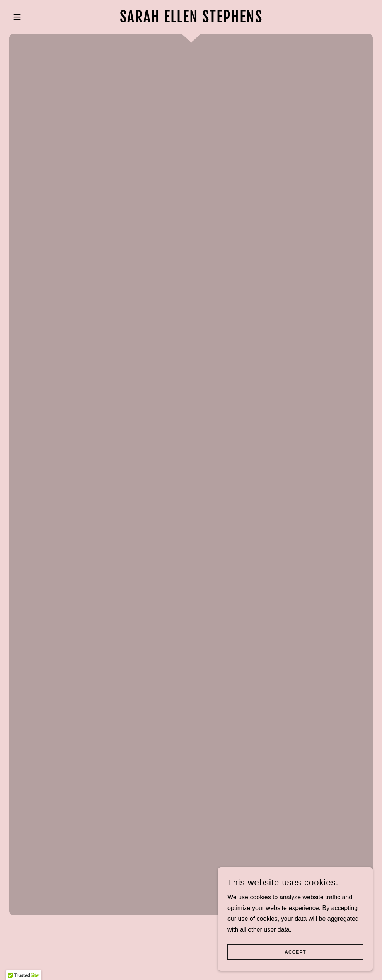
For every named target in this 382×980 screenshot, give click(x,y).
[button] (37, 17)
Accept (295, 952)
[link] (191, 20)
